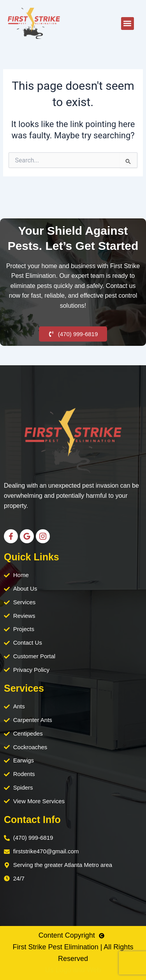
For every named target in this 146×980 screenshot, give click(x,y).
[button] (128, 24)
